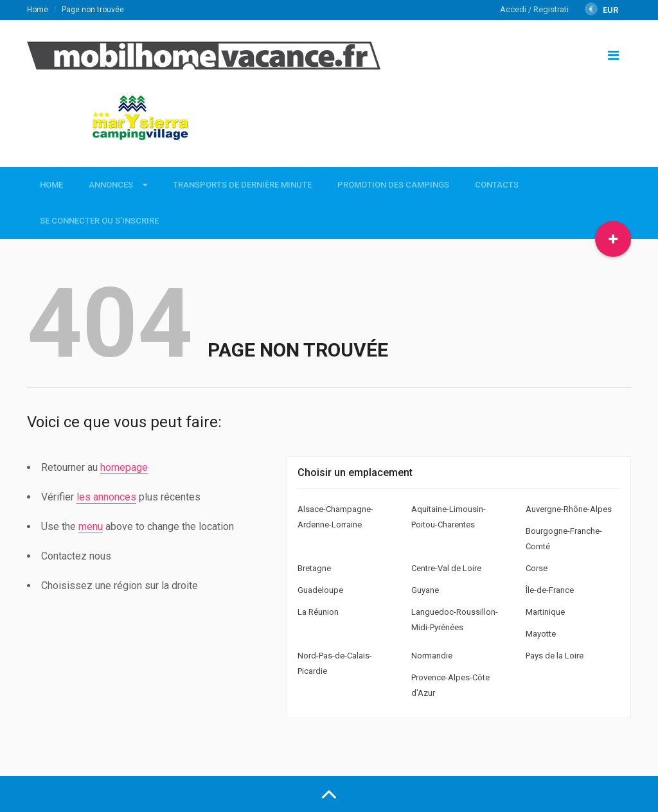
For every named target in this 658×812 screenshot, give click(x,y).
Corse (537, 568)
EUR (601, 10)
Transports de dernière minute (242, 185)
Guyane (425, 590)
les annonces (106, 497)
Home (38, 10)
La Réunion (318, 612)
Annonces (111, 185)
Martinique (545, 612)
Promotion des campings (393, 185)
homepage (124, 467)
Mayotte (541, 634)
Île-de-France (550, 590)
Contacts (497, 185)
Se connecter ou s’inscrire (99, 221)
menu (91, 526)
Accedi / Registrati (534, 9)
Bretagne (314, 568)
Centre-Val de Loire (446, 568)
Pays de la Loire (555, 656)
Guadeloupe (320, 590)
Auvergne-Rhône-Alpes (569, 509)
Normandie (432, 656)
